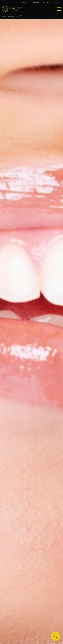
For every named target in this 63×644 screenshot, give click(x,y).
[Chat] (55, 636)
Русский (47, 2)
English (57, 2)
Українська (35, 2)
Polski (25, 2)
